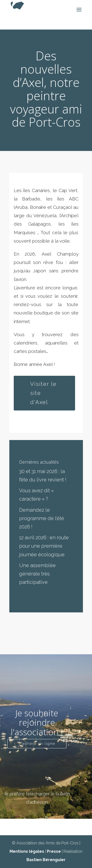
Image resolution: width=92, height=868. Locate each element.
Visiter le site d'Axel (43, 393)
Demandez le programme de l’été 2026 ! (42, 518)
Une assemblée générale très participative (37, 574)
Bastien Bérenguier (46, 860)
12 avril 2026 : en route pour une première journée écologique (44, 546)
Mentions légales (27, 851)
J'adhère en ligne (37, 744)
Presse (54, 851)
